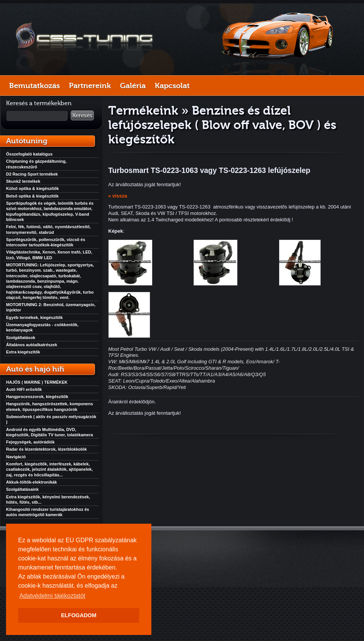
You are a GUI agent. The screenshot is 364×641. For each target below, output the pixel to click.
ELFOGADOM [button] (79, 615)
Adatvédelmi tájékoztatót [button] (52, 596)
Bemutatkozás (34, 86)
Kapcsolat (172, 86)
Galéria (133, 86)
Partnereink (90, 86)
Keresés (82, 115)
